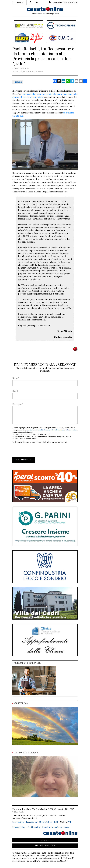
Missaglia (18, 82)
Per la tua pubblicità (45, 845)
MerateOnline (46, 822)
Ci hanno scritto (21, 69)
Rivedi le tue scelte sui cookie (56, 827)
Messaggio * (18, 404)
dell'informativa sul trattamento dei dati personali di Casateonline (52, 430)
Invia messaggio (24, 460)
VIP (70, 822)
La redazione (18, 822)
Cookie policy (34, 827)
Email (15, 391)
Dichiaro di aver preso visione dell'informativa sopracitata (41, 442)
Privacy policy (19, 827)
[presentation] (31, 450)
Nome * (16, 378)
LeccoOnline (32, 822)
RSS (56, 822)
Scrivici (45, 840)
